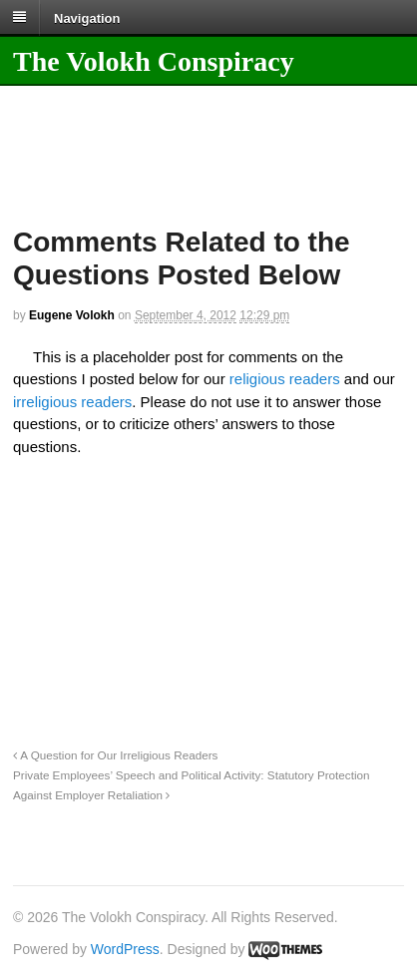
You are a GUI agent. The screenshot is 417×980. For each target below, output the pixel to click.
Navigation (87, 17)
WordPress (125, 949)
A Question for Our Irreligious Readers (115, 755)
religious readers (285, 379)
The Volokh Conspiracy (154, 61)
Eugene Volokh (72, 315)
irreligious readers (72, 402)
